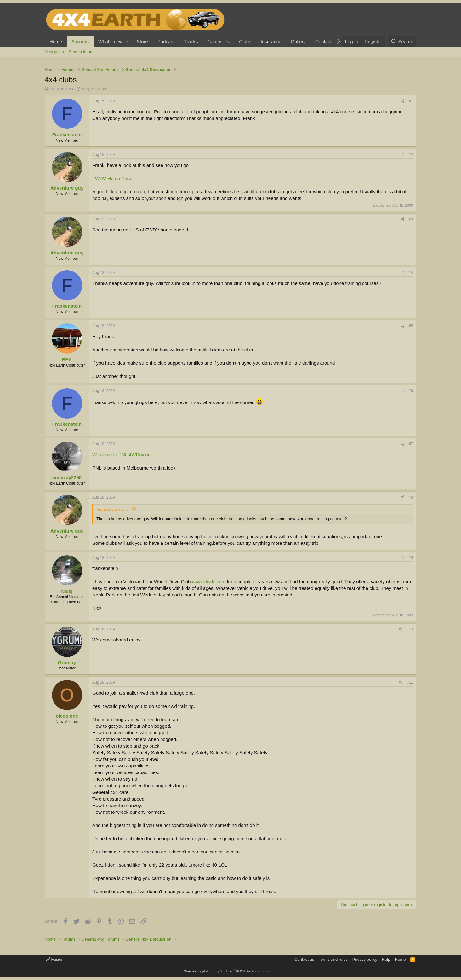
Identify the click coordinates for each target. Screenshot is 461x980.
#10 (410, 629)
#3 (411, 219)
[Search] (402, 41)
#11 (410, 682)
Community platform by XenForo (230, 971)
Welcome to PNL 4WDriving (121, 455)
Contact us (304, 959)
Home (56, 41)
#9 (411, 558)
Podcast (166, 41)
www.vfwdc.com (209, 581)
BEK (67, 359)
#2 (411, 155)
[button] (128, 41)
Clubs (245, 41)
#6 (411, 391)
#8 (411, 497)
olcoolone (67, 716)
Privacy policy (365, 959)
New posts (54, 52)
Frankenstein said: (113, 509)
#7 (411, 444)
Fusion (55, 959)
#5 (411, 326)
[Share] (403, 101)
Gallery (299, 41)
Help (386, 959)
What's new (110, 41)
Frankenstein (61, 89)
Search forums (82, 52)
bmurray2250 (67, 478)
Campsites (218, 41)
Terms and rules (333, 959)
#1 (411, 101)
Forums (80, 41)
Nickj (67, 591)
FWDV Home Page (112, 178)
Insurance (271, 41)
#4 (411, 273)
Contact (323, 41)
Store (142, 41)
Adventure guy (67, 188)
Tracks (191, 41)
